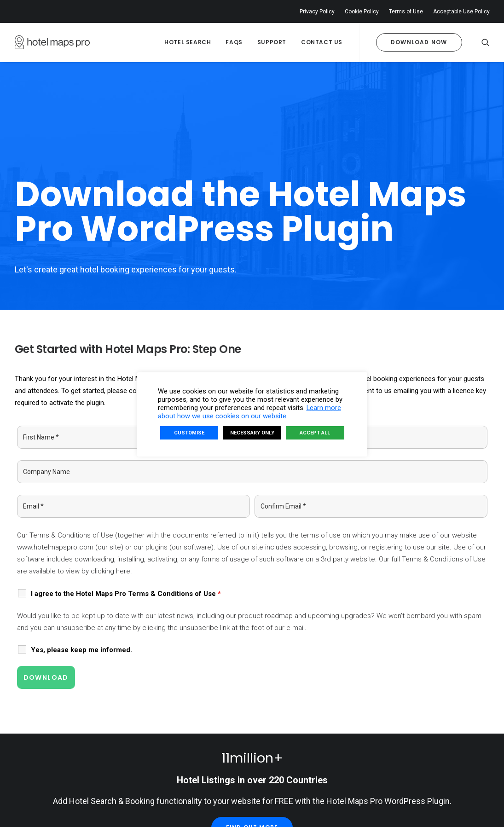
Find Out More (252, 746)
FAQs (234, 42)
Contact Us (322, 42)
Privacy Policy (317, 12)
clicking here (110, 490)
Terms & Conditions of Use (71, 453)
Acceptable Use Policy (461, 12)
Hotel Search (188, 42)
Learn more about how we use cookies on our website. (249, 412)
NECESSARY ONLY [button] (252, 433)
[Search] (486, 42)
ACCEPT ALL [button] (315, 433)
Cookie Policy (362, 12)
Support (272, 42)
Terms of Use (406, 12)
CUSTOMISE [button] (189, 433)
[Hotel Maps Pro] (52, 42)
